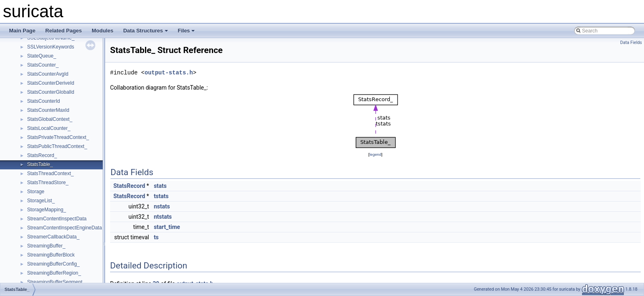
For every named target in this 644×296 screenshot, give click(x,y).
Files (186, 31)
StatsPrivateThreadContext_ (58, 137)
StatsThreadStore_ (48, 183)
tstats (161, 196)
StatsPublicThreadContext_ (57, 146)
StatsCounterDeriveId (51, 83)
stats (160, 186)
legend (375, 154)
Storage (36, 192)
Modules (102, 31)
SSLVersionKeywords (51, 47)
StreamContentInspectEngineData (64, 228)
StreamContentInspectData (57, 219)
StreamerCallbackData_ (53, 237)
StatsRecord (129, 186)
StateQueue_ (42, 56)
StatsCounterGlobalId (51, 92)
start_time (167, 227)
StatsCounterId (44, 101)
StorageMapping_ (47, 210)
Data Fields (631, 43)
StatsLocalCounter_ (49, 128)
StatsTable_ (40, 164)
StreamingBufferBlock (51, 255)
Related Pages (63, 31)
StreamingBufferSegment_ (56, 282)
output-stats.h (169, 73)
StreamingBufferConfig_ (53, 264)
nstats (162, 206)
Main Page (22, 31)
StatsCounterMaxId (48, 110)
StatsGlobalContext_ (50, 119)
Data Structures (146, 31)
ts (156, 237)
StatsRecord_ (42, 155)
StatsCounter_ (43, 65)
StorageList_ (41, 201)
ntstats (163, 217)
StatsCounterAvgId (48, 74)
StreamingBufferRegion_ (54, 273)
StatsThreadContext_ (50, 173)
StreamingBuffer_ (46, 246)
